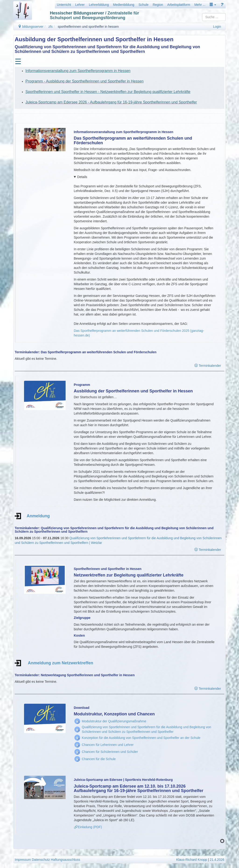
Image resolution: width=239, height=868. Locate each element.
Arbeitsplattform (179, 5)
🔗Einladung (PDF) (88, 827)
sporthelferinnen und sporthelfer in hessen (88, 27)
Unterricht (64, 5)
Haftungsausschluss (65, 860)
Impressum (23, 860)
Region (158, 5)
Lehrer (80, 5)
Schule (143, 5)
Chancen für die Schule (99, 759)
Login (217, 27)
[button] (213, 5)
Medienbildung (124, 5)
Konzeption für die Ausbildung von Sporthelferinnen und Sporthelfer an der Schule (141, 738)
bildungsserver (31, 27)
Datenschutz (41, 860)
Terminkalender (208, 366)
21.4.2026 (217, 860)
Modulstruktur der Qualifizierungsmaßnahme (114, 721)
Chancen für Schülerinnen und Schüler (110, 752)
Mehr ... (200, 5)
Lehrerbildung (99, 5)
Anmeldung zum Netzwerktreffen (60, 663)
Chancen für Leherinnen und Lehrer (108, 745)
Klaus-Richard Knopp (192, 860)
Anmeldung (35, 516)
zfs (51, 27)
